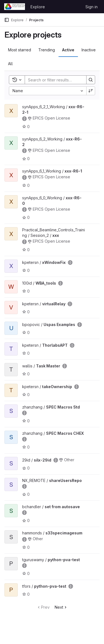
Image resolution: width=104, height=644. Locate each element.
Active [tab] (68, 50)
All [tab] (10, 64)
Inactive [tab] (89, 50)
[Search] (61, 80)
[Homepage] (15, 7)
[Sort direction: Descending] (91, 91)
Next (61, 607)
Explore (38, 7)
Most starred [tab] (20, 50)
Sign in (92, 7)
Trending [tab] (47, 50)
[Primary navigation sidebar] (7, 20)
